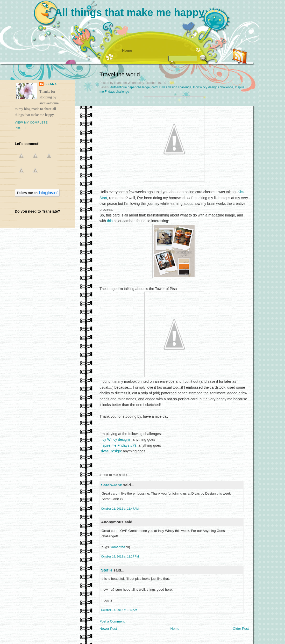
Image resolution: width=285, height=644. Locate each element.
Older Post (241, 629)
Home (127, 50)
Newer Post (108, 629)
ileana (51, 84)
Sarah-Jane (112, 485)
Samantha (117, 547)
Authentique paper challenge (130, 87)
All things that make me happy (130, 12)
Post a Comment (112, 621)
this (110, 221)
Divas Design (110, 451)
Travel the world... (122, 74)
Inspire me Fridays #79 (118, 445)
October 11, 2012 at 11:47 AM (120, 509)
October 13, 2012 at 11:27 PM (120, 556)
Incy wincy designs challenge (213, 87)
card (155, 87)
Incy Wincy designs (115, 439)
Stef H (107, 570)
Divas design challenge (175, 87)
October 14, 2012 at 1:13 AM (119, 610)
